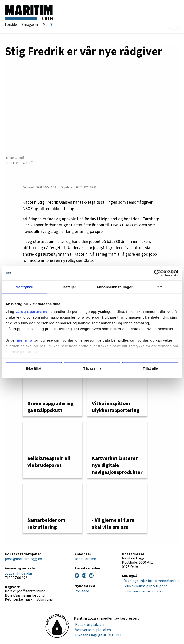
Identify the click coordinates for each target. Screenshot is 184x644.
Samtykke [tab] (25, 287)
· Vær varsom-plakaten (92, 630)
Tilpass (92, 368)
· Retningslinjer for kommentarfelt (151, 581)
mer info (25, 340)
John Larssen (85, 559)
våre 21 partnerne (31, 311)
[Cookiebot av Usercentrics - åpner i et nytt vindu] (158, 273)
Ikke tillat (34, 368)
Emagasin (30, 25)
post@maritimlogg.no (23, 559)
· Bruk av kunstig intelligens (145, 586)
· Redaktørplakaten (90, 625)
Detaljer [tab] (69, 287)
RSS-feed (82, 591)
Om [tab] (159, 287)
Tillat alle (150, 368)
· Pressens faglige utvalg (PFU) (99, 635)
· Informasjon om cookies (143, 591)
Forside (11, 25)
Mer (48, 25)
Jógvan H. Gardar (19, 573)
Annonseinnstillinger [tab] (114, 287)
